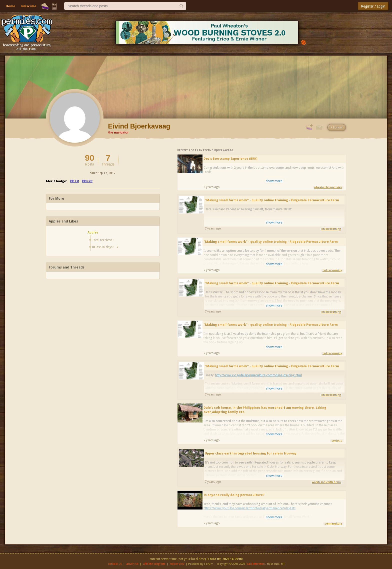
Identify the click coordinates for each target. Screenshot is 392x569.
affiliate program (154, 564)
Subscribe (28, 6)
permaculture (333, 524)
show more (274, 181)
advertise (132, 564)
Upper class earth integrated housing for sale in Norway (251, 453)
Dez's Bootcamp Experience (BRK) (230, 159)
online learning (331, 229)
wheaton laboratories (328, 187)
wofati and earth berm (326, 482)
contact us (115, 564)
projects (337, 441)
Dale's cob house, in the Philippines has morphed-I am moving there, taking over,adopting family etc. (265, 410)
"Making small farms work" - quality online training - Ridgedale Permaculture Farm (272, 200)
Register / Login (373, 6)
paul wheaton (256, 564)
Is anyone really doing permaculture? (234, 495)
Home (10, 6)
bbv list (87, 181)
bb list (75, 181)
